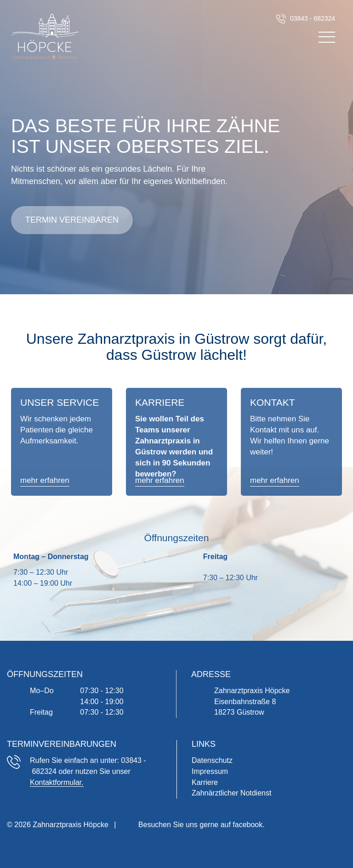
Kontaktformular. (57, 782)
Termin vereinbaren (72, 220)
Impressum (210, 771)
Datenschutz (212, 760)
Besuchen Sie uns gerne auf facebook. (202, 825)
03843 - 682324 (313, 18)
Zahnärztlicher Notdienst (231, 793)
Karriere (205, 782)
